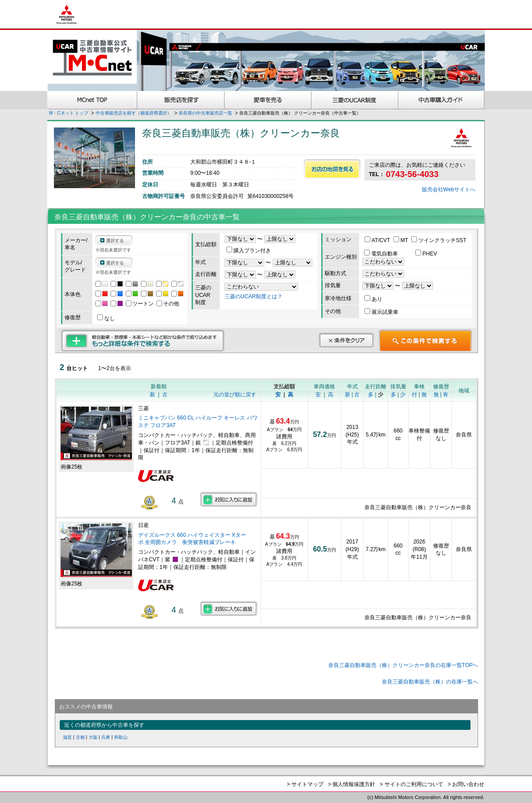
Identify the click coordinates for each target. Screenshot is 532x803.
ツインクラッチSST (439, 240)
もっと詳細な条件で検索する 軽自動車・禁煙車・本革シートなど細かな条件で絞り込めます (143, 341)
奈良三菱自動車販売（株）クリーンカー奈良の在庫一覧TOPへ (403, 665)
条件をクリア (346, 340)
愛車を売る (268, 100)
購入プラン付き (249, 251)
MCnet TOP (92, 100)
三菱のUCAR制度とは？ (254, 296)
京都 (80, 737)
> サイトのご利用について (411, 784)
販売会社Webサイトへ (449, 189)
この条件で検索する (425, 341)
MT (401, 240)
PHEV (426, 254)
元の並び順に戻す (235, 395)
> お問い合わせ (466, 784)
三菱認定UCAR (355, 100)
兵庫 (106, 737)
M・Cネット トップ (69, 113)
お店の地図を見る (332, 169)
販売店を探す (181, 100)
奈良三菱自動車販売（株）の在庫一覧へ (430, 682)
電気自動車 (382, 254)
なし (106, 318)
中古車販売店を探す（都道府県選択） (134, 113)
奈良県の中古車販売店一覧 (205, 113)
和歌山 (121, 737)
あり (373, 299)
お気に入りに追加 (229, 499)
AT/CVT (378, 240)
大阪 (93, 737)
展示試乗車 (381, 312)
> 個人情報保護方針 (352, 784)
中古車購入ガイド (442, 100)
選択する (115, 241)
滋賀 (67, 737)
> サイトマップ (305, 784)
